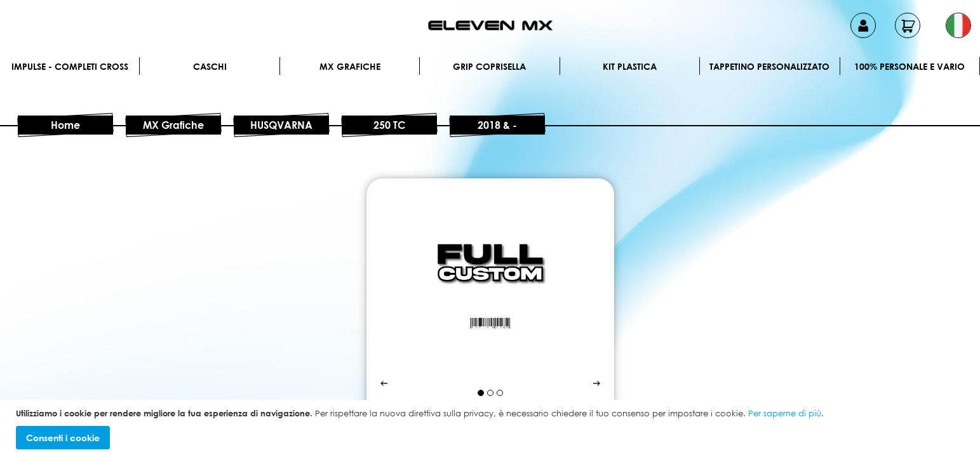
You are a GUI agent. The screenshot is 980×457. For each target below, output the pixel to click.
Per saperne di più (785, 413)
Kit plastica (630, 66)
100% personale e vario (910, 66)
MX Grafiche (350, 66)
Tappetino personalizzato (769, 66)
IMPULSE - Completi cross (70, 66)
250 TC (389, 125)
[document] (492, 429)
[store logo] (490, 25)
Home (65, 125)
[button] (958, 25)
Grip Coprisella (489, 66)
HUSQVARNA (281, 125)
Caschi (210, 66)
